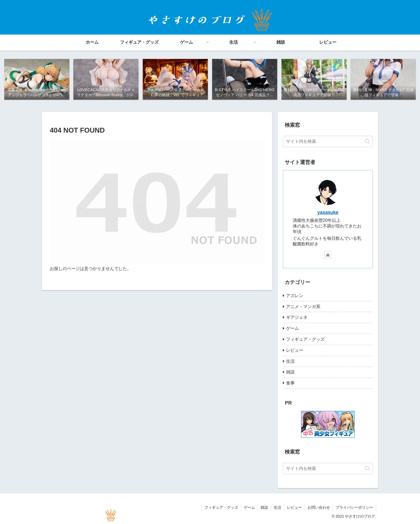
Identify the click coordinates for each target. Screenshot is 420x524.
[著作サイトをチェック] (328, 255)
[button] (367, 141)
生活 (277, 507)
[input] (328, 141)
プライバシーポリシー (354, 507)
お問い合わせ (319, 507)
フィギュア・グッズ (221, 507)
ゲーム (249, 507)
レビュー (294, 507)
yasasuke (328, 212)
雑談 (264, 507)
